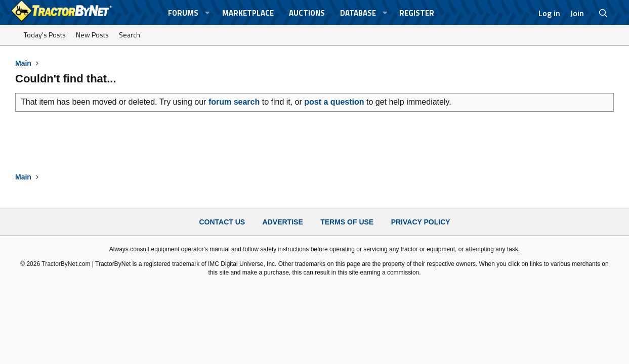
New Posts (92, 35)
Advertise (283, 222)
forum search (234, 102)
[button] (207, 13)
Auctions (307, 13)
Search (130, 35)
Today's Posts (45, 35)
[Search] (603, 13)
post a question (334, 102)
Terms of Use (347, 222)
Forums (183, 13)
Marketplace (248, 13)
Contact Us (222, 222)
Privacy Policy (421, 222)
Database (358, 13)
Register (417, 13)
